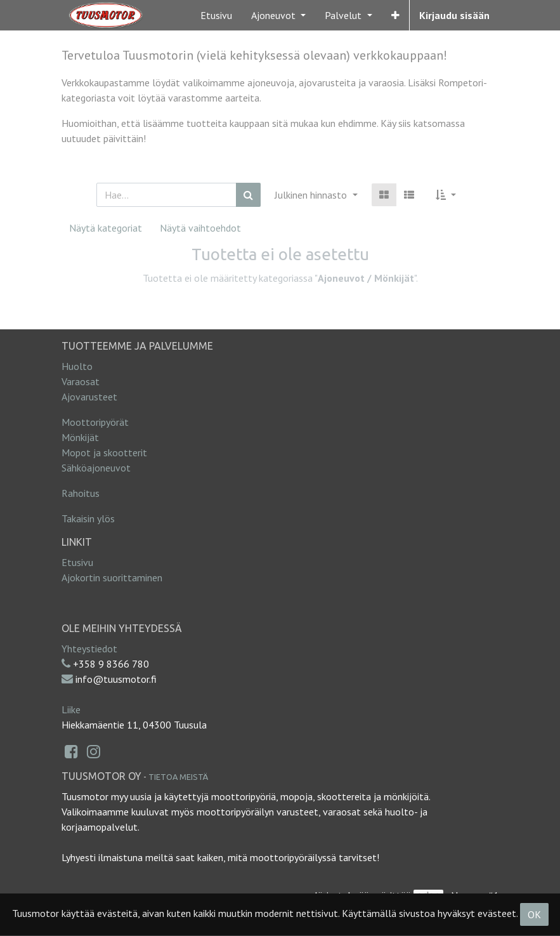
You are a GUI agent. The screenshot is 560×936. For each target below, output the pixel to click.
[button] (395, 15)
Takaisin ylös (88, 518)
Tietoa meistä (178, 777)
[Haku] (248, 195)
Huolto (77, 366)
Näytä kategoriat (106, 228)
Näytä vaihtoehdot (200, 228)
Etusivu (77, 562)
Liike (71, 709)
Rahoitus (81, 493)
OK (534, 914)
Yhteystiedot (89, 649)
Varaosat (81, 381)
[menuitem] (216, 15)
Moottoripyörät (95, 422)
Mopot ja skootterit (104, 452)
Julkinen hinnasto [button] (312, 195)
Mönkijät (80, 437)
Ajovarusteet (89, 397)
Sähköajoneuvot (96, 468)
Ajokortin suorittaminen (112, 577)
